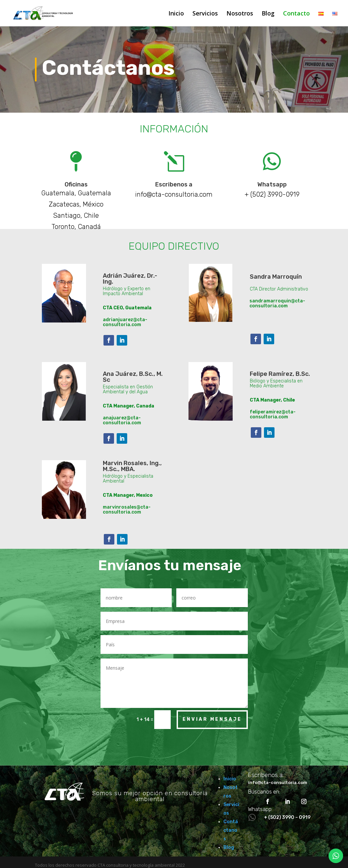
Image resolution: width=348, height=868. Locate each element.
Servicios (205, 14)
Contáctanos (231, 830)
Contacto (296, 14)
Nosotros (240, 14)
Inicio (176, 14)
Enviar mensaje (212, 719)
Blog (268, 14)
